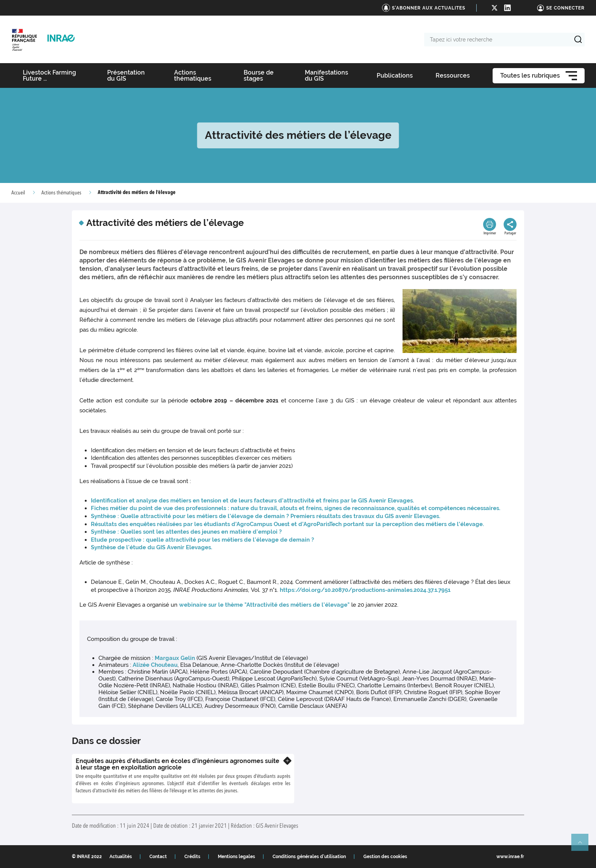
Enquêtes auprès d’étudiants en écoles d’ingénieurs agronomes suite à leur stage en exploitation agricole (178, 764)
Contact (158, 857)
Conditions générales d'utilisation (309, 857)
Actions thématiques (61, 193)
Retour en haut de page (583, 846)
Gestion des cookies (385, 857)
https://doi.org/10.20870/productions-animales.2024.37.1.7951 (365, 590)
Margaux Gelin (175, 658)
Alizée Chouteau (155, 665)
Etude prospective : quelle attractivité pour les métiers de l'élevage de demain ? (202, 540)
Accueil (18, 193)
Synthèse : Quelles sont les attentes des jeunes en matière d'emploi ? (186, 532)
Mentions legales (236, 857)
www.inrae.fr (510, 857)
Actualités (121, 857)
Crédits (192, 857)
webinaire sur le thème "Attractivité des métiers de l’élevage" (264, 605)
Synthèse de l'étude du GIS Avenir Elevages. (151, 547)
